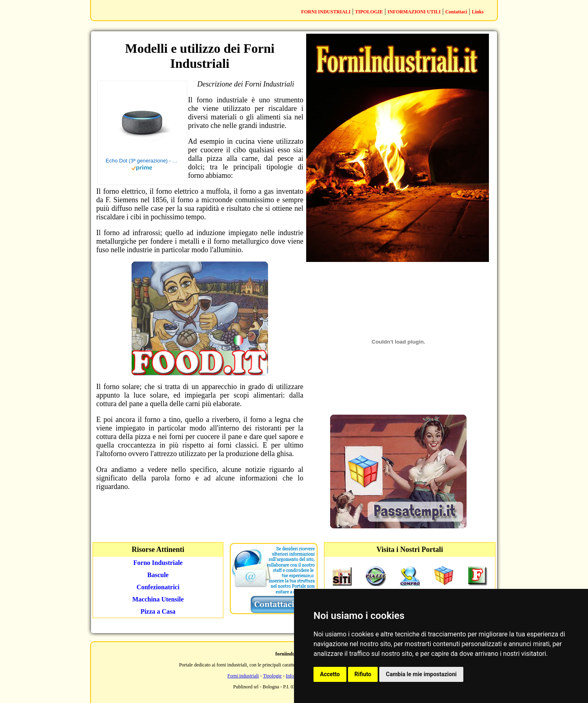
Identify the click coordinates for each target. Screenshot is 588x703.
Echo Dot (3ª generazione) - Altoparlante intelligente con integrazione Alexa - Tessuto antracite (142, 161)
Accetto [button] (330, 674)
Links (478, 12)
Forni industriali (243, 676)
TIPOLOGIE (369, 12)
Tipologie (272, 676)
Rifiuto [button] (363, 674)
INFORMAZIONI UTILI (414, 12)
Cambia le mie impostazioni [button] (421, 674)
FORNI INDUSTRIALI (326, 12)
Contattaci (456, 12)
